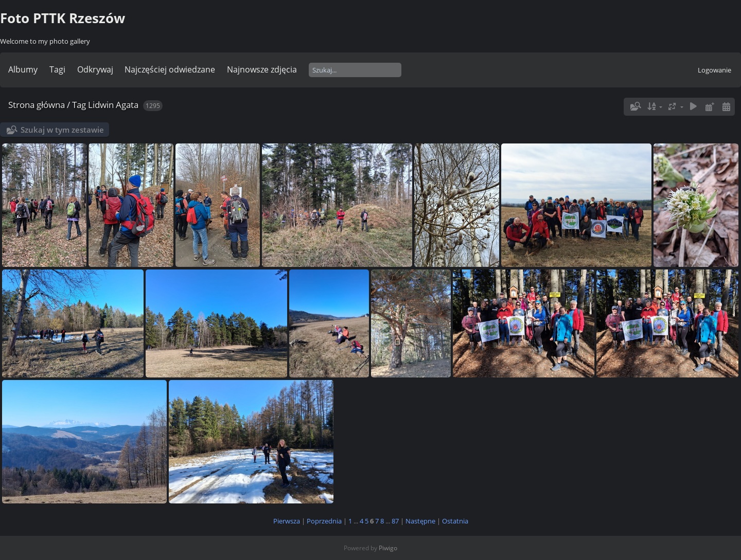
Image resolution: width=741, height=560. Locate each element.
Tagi (57, 69)
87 (395, 521)
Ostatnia (455, 521)
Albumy (23, 69)
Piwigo (388, 548)
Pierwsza (287, 521)
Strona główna (37, 105)
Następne (420, 521)
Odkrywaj (95, 69)
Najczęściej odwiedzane (170, 69)
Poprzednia (324, 521)
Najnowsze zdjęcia (262, 69)
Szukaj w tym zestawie (62, 130)
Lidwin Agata (113, 105)
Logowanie (714, 70)
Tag (79, 105)
